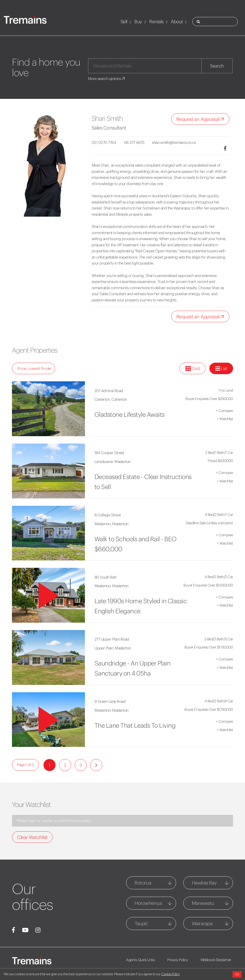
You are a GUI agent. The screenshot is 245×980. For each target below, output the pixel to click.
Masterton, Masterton (111, 524)
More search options (107, 79)
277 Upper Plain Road (112, 639)
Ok (237, 974)
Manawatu (203, 903)
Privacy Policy (178, 960)
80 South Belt (106, 577)
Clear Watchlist (32, 837)
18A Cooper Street (109, 453)
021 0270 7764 (104, 142)
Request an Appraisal (201, 119)
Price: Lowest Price (34, 368)
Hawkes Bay (204, 883)
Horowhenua (148, 903)
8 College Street (108, 515)
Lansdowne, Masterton (113, 462)
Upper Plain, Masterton (113, 648)
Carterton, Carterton (111, 399)
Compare (224, 411)
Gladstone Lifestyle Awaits (130, 414)
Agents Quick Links (140, 960)
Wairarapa (202, 923)
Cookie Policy (171, 974)
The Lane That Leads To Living (135, 725)
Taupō (141, 923)
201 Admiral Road (109, 391)
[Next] (96, 765)
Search (217, 66)
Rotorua (143, 883)
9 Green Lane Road (110, 701)
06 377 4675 (134, 142)
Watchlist (225, 419)
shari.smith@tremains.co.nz (175, 142)
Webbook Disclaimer (216, 960)
